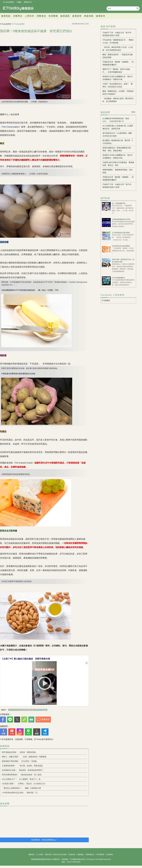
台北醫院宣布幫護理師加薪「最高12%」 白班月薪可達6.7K (116, 120)
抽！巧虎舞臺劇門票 (119, 203)
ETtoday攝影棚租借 (118, 278)
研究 (40, 710)
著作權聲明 (100, 854)
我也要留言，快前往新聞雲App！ (44, 840)
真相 (45, 710)
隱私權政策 (90, 854)
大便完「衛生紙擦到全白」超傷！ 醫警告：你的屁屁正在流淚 (118, 85)
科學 (35, 710)
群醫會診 (41, 16)
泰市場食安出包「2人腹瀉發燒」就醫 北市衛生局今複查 (118, 134)
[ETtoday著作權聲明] (43, 739)
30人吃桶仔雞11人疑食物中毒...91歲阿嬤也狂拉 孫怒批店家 (118, 127)
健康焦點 (6, 16)
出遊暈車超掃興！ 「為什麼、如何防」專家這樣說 (22, 766)
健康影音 (101, 16)
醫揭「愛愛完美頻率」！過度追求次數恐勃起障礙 (118, 56)
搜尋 (138, 8)
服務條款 (81, 854)
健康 (30, 710)
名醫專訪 (18, 16)
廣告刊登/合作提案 (60, 854)
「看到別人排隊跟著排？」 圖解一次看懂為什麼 (21, 788)
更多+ (134, 112)
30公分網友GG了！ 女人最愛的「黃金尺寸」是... (22, 779)
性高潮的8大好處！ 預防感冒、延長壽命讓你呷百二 (23, 770)
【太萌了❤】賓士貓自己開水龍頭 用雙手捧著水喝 (26, 659)
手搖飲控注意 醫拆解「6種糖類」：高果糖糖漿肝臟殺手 (118, 63)
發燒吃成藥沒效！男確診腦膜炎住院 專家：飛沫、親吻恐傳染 (118, 149)
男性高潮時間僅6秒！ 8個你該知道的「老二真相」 (22, 775)
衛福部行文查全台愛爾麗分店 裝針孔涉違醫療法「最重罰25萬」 (118, 78)
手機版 (19, 2)
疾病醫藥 (53, 16)
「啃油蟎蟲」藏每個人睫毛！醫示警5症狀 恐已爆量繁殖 (118, 100)
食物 (25, 710)
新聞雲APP (28, 2)
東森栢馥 (89, 16)
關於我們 (49, 854)
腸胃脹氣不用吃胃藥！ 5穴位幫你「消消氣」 (20, 761)
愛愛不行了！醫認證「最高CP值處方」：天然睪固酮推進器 (116, 71)
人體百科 (30, 16)
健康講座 (77, 16)
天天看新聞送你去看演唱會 (121, 233)
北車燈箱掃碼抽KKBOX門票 (121, 219)
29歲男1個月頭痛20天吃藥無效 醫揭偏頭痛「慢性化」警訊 (118, 164)
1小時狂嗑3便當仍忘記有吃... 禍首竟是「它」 (20, 793)
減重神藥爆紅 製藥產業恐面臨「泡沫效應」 (118, 171)
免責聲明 (110, 854)
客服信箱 (72, 854)
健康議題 (65, 16)
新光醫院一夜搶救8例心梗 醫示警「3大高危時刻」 (118, 142)
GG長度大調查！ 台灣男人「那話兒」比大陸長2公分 (24, 784)
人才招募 (40, 854)
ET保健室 (106, 300)
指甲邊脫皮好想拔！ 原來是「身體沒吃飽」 (20, 752)
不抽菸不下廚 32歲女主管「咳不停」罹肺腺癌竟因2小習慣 (118, 34)
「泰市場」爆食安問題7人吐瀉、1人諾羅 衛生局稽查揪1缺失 (118, 49)
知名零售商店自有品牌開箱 (121, 246)
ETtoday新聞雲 (9, 2)
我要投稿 (31, 854)
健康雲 (18, 8)
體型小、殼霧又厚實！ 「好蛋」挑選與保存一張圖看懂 (24, 757)
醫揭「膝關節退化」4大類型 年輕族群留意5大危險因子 (118, 93)
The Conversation (15, 710)
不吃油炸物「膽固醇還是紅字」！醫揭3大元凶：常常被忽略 (118, 41)
